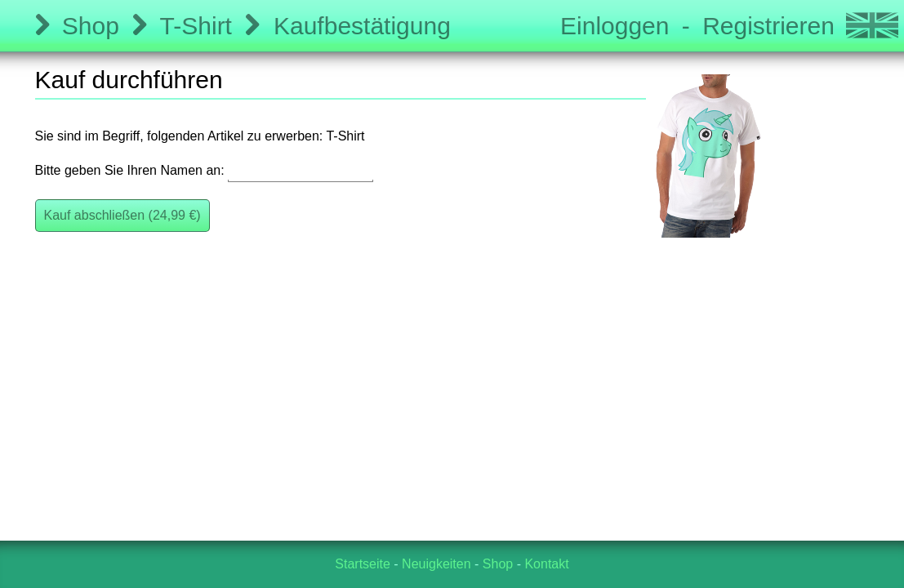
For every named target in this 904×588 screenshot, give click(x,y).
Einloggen (615, 26)
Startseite (363, 564)
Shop (91, 26)
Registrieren (768, 26)
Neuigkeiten (436, 564)
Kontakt (546, 564)
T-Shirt (196, 26)
